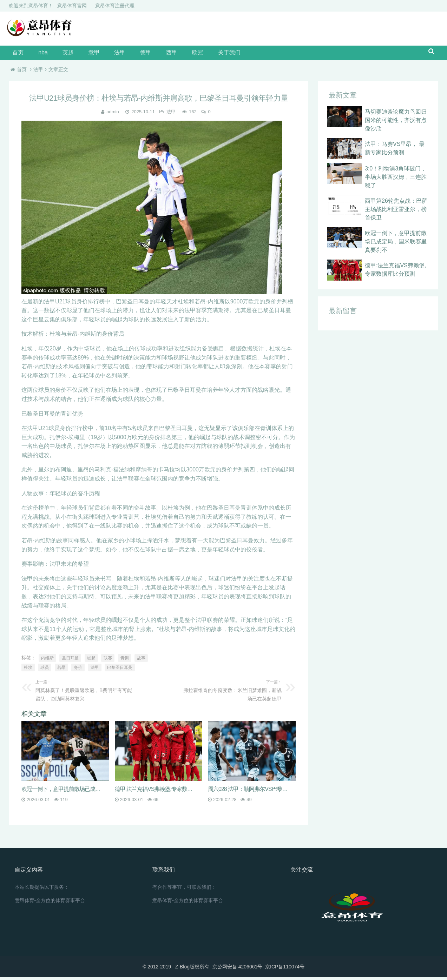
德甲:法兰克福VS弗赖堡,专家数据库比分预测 (156, 792)
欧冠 (172, 54)
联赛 (108, 661)
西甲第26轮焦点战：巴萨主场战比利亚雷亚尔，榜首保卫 (396, 212)
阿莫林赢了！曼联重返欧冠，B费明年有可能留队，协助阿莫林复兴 (86, 692)
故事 (141, 661)
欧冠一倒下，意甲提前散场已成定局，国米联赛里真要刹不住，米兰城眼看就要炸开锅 (63, 792)
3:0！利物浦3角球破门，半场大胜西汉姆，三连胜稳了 (396, 180)
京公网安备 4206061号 (237, 969)
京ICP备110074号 (285, 969)
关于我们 (201, 54)
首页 (17, 54)
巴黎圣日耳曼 (120, 670)
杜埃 (28, 670)
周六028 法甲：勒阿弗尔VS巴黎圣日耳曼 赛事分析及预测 (249, 792)
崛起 (91, 661)
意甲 (83, 54)
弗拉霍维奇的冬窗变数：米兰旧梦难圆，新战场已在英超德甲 (231, 692)
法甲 (105, 54)
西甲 (150, 54)
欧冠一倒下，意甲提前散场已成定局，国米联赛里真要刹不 (396, 244)
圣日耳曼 (70, 661)
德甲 (127, 54)
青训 (125, 661)
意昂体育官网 (72, 6)
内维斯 (47, 661)
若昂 (61, 670)
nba (39, 54)
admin (113, 115)
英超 (60, 54)
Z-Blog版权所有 (192, 969)
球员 (45, 670)
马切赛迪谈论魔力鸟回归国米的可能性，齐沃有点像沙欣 (396, 123)
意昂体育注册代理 (115, 6)
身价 (78, 670)
